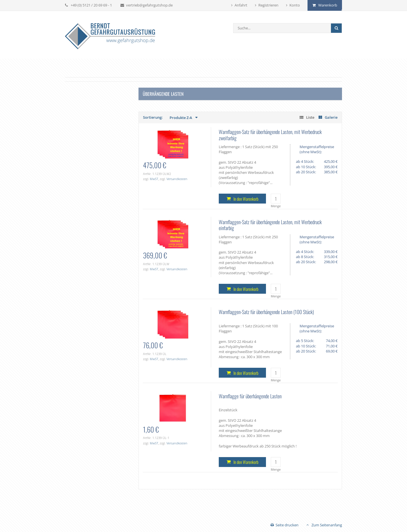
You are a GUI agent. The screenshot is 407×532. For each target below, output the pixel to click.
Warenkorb (328, 5)
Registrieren (268, 5)
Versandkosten (177, 179)
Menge (276, 206)
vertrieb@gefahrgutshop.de (149, 5)
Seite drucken (287, 525)
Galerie (331, 117)
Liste (310, 117)
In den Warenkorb (246, 199)
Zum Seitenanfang (327, 525)
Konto (295, 5)
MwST (154, 179)
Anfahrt (241, 5)
